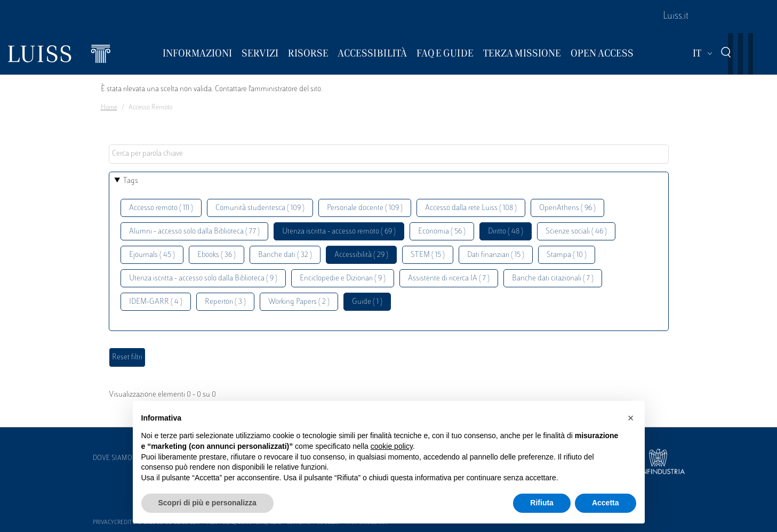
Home (109, 108)
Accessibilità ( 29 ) (361, 255)
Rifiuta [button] (542, 503)
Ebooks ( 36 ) (217, 255)
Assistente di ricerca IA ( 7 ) (449, 279)
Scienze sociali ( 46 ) (576, 232)
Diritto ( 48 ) (506, 232)
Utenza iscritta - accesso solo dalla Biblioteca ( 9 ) (203, 279)
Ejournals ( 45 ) (152, 255)
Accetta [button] (606, 503)
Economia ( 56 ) (442, 232)
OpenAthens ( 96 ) (567, 208)
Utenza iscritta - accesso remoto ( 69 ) (339, 232)
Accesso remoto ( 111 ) (161, 208)
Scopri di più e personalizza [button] (207, 503)
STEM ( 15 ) (428, 255)
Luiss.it (676, 17)
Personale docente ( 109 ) (365, 208)
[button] (631, 418)
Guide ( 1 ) (367, 302)
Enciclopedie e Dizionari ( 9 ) (343, 279)
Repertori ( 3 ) (225, 302)
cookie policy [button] (392, 446)
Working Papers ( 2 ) (299, 302)
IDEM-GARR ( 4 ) (156, 302)
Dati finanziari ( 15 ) (496, 255)
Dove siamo (113, 458)
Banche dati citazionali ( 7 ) (553, 279)
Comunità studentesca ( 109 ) (260, 208)
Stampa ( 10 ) (567, 255)
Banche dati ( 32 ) (285, 255)
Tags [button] (131, 181)
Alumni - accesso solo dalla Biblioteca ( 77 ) (194, 232)
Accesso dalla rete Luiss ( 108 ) (471, 208)
